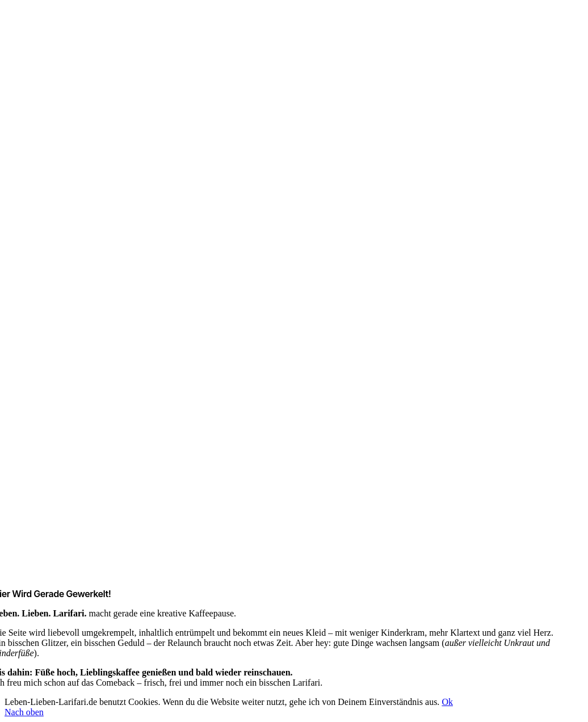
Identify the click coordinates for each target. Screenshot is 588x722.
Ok (447, 702)
